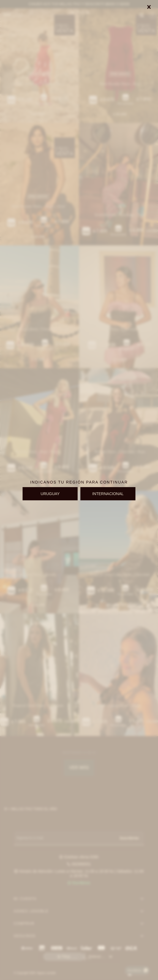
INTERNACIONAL (108, 494)
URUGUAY (50, 494)
